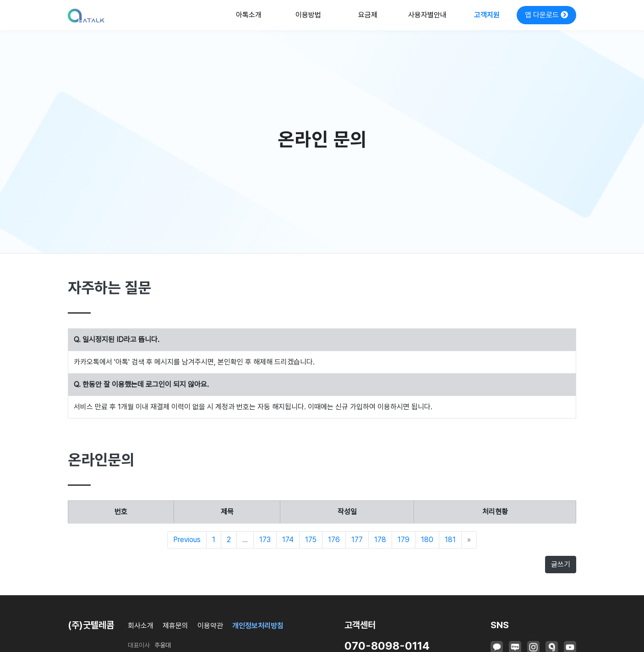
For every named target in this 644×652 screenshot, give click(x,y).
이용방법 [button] (308, 15)
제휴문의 (175, 626)
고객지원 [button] (487, 15)
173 (265, 540)
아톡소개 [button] (249, 15)
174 (288, 540)
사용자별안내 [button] (427, 15)
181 (450, 540)
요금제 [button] (368, 15)
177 (357, 540)
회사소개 (141, 626)
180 (427, 540)
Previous (187, 540)
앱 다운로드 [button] (546, 15)
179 (404, 540)
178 (380, 540)
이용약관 (210, 626)
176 (334, 540)
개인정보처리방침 (258, 626)
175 (311, 540)
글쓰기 (561, 564)
